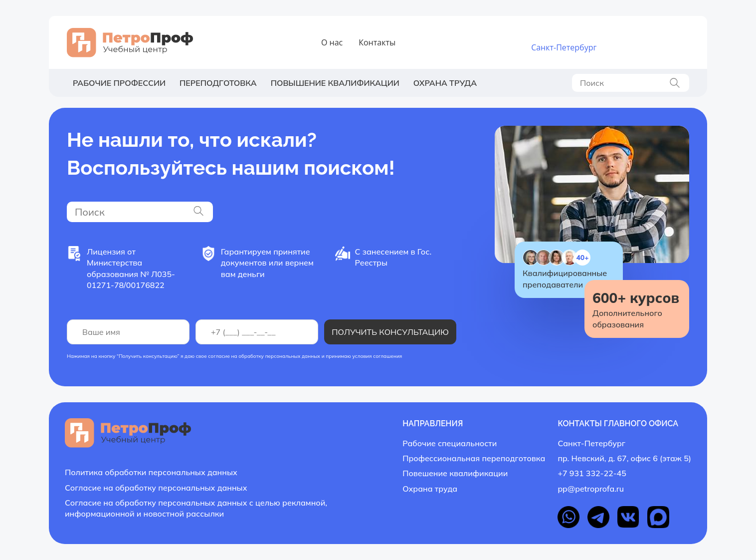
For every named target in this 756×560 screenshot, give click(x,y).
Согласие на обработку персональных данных (156, 488)
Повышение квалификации (335, 83)
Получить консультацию (390, 332)
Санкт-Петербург (564, 47)
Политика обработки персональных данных (151, 472)
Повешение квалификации (455, 473)
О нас (332, 42)
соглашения (387, 356)
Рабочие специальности (450, 443)
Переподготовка (218, 83)
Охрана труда (445, 83)
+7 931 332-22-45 (640, 37)
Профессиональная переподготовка (474, 458)
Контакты (377, 42)
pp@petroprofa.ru (591, 489)
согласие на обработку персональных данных (264, 356)
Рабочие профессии (119, 83)
